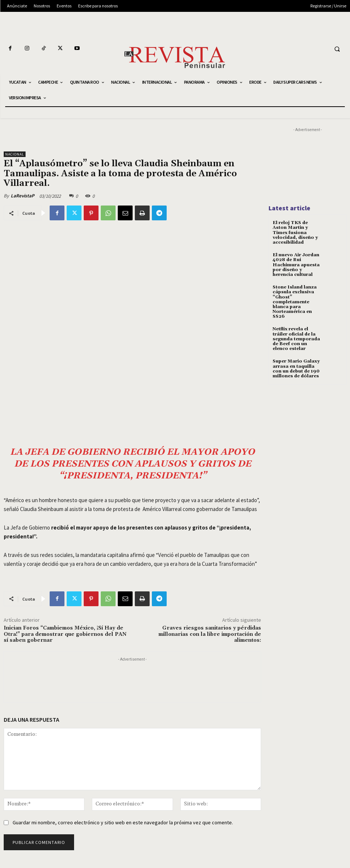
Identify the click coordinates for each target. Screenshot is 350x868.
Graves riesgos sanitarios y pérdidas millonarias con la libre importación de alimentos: (210, 634)
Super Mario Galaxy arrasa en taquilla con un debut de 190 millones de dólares (296, 369)
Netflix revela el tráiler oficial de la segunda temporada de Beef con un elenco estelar (296, 339)
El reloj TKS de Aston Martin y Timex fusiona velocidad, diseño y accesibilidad (295, 233)
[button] (337, 49)
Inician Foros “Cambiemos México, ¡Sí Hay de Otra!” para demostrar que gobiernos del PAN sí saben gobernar (65, 634)
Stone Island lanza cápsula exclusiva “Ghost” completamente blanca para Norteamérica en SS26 (295, 302)
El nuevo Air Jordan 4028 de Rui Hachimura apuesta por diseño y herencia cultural (296, 265)
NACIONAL (15, 154)
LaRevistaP (23, 196)
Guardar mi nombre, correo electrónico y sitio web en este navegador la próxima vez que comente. (123, 822)
